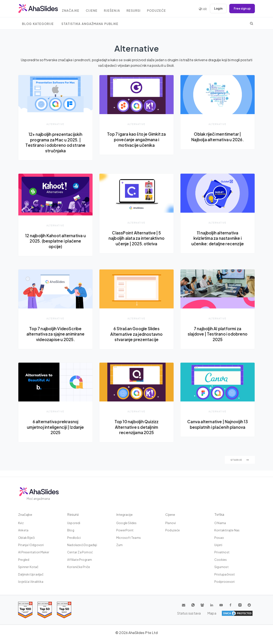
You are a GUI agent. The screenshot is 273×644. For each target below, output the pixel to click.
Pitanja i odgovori (31, 545)
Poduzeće (165, 9)
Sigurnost (221, 567)
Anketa (23, 530)
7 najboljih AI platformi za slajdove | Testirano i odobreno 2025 (217, 334)
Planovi (171, 523)
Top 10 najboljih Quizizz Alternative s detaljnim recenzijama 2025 (136, 433)
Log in (216, 9)
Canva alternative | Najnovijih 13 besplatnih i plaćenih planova (217, 433)
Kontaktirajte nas (227, 530)
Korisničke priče (79, 567)
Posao (219, 538)
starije (240, 466)
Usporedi (74, 523)
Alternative (55, 124)
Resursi (141, 9)
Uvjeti (218, 545)
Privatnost (222, 552)
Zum (120, 545)
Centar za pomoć (80, 552)
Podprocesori (224, 581)
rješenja (118, 9)
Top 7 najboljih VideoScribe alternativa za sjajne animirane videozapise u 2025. (55, 337)
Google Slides (126, 523)
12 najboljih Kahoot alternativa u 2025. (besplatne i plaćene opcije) (56, 241)
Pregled (24, 560)
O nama (220, 523)
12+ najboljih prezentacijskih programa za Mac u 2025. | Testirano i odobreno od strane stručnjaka (56, 142)
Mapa (248, 613)
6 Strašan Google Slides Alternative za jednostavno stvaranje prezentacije (136, 334)
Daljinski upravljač (31, 574)
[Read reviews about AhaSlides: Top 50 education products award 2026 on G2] (45, 610)
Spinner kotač (28, 567)
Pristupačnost (225, 574)
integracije (125, 514)
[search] (252, 23)
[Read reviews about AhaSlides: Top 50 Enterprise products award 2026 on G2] (64, 610)
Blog (71, 530)
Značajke (74, 9)
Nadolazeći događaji (82, 545)
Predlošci (74, 538)
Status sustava (226, 613)
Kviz (21, 523)
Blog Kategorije (38, 24)
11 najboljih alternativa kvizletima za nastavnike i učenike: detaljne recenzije (218, 238)
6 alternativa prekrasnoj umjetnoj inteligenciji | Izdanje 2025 (56, 433)
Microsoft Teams (129, 538)
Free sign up (241, 9)
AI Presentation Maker (34, 552)
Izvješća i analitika (31, 581)
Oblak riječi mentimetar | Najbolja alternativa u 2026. (218, 137)
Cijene (96, 9)
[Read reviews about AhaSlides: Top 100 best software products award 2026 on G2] (25, 610)
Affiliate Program (80, 560)
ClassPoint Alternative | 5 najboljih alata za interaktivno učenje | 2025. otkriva (136, 238)
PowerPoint (125, 530)
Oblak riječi (26, 538)
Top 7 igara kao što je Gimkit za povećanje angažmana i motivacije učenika (136, 139)
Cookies (221, 560)
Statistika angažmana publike (90, 24)
